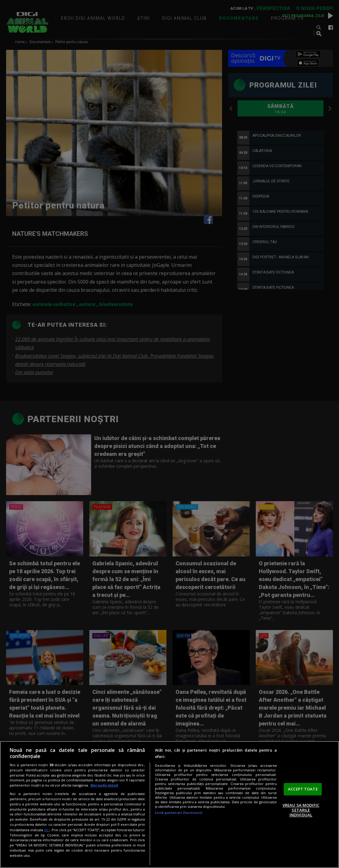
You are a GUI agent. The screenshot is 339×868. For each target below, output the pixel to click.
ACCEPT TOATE (303, 789)
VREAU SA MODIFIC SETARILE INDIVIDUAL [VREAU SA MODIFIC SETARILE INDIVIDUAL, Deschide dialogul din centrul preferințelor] (301, 810)
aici (47, 830)
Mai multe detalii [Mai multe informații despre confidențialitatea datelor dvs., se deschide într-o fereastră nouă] (104, 785)
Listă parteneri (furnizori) (179, 813)
